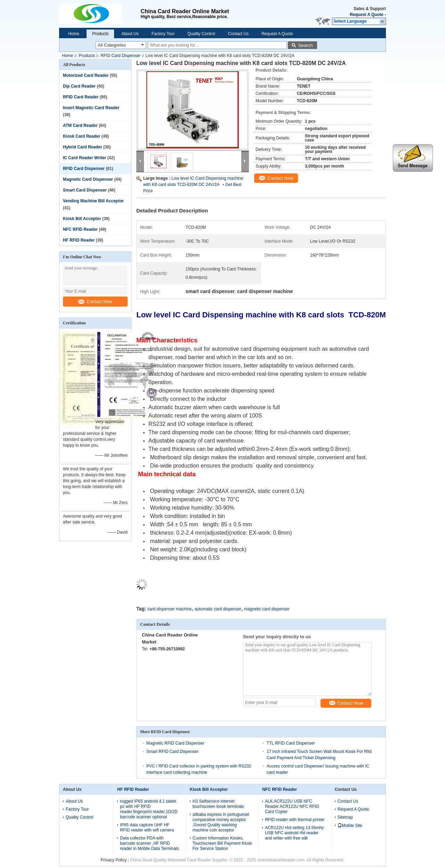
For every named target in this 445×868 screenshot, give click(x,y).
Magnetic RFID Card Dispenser (175, 743)
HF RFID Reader (79, 240)
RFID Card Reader (81, 97)
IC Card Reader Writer (84, 158)
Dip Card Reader (79, 86)
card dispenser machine (169, 609)
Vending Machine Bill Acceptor (93, 201)
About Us (130, 34)
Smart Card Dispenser (85, 190)
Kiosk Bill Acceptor (82, 219)
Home (74, 34)
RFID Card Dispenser (120, 56)
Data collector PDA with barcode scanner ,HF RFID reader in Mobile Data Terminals (149, 843)
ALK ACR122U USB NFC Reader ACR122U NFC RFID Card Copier (292, 806)
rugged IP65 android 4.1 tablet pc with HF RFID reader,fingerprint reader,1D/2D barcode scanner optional (149, 809)
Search (306, 45)
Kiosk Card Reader (82, 136)
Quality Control (201, 34)
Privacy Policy (114, 860)
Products (100, 34)
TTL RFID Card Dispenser (291, 743)
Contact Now (95, 302)
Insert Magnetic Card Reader (91, 108)
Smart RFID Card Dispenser (172, 752)
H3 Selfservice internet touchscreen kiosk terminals (218, 804)
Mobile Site (350, 826)
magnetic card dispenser (267, 609)
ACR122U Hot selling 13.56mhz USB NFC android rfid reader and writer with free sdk (294, 833)
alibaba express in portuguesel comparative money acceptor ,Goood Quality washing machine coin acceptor (221, 822)
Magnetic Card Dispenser (88, 179)
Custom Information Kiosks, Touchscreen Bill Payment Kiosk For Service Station (222, 843)
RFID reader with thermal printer (295, 820)
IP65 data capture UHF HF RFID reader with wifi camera (147, 828)
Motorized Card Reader (86, 75)
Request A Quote (366, 15)
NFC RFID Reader (80, 229)
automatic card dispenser (218, 609)
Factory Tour (163, 34)
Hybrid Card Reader (83, 147)
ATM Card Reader (80, 125)
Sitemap (345, 817)
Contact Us (238, 34)
